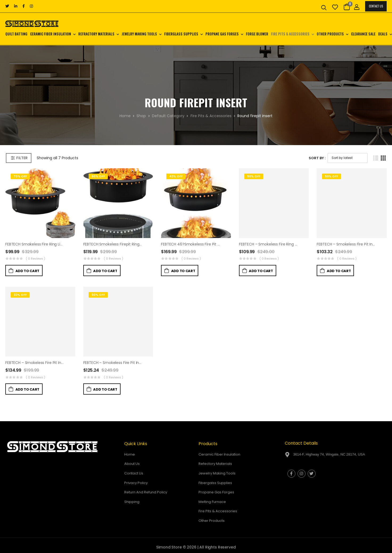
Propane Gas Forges (222, 34)
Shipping (132, 502)
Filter (22, 158)
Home (125, 116)
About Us (132, 464)
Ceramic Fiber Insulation (51, 34)
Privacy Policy (136, 483)
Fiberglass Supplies (181, 34)
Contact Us (376, 6)
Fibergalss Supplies (215, 483)
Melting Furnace (212, 502)
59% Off (331, 176)
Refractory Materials (96, 34)
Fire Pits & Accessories (290, 34)
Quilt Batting (16, 34)
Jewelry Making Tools (139, 34)
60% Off (98, 176)
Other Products (330, 34)
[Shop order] (348, 158)
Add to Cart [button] (27, 271)
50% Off (98, 295)
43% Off (176, 176)
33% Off (20, 295)
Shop (141, 116)
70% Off (20, 176)
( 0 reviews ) (36, 259)
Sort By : (317, 158)
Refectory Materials (215, 464)
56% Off (254, 176)
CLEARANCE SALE (363, 34)
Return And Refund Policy (146, 492)
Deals (383, 34)
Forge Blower (257, 34)
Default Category (168, 116)
